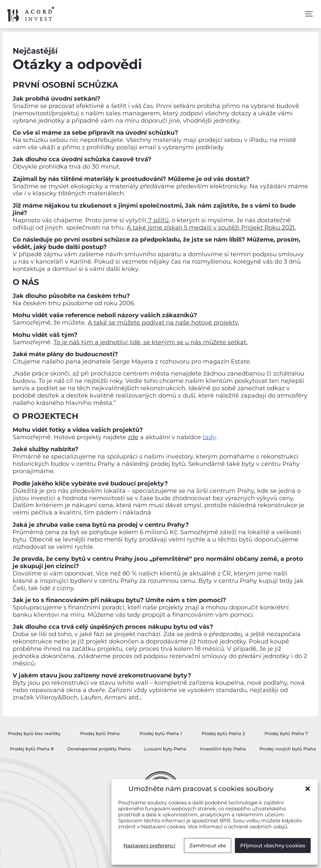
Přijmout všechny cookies (273, 846)
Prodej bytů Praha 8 (32, 749)
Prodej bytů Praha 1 (161, 733)
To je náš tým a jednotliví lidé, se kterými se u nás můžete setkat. (151, 342)
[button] (308, 789)
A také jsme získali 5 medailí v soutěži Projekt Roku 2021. (211, 228)
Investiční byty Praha (223, 749)
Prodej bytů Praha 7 (286, 733)
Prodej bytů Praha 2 (223, 733)
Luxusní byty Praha (165, 749)
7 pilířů (158, 220)
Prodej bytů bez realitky (34, 733)
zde (133, 437)
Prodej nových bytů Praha (288, 749)
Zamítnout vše (208, 846)
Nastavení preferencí (149, 846)
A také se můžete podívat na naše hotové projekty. (163, 323)
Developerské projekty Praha (99, 749)
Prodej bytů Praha (100, 733)
